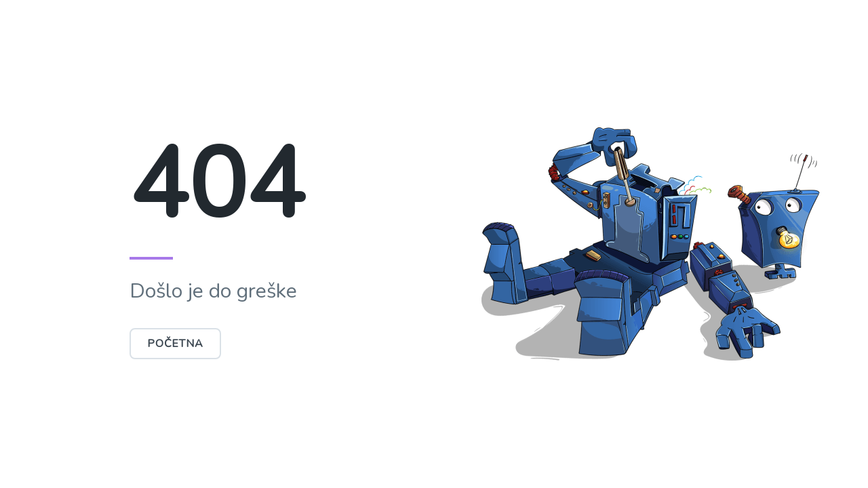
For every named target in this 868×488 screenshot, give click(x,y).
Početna (175, 344)
